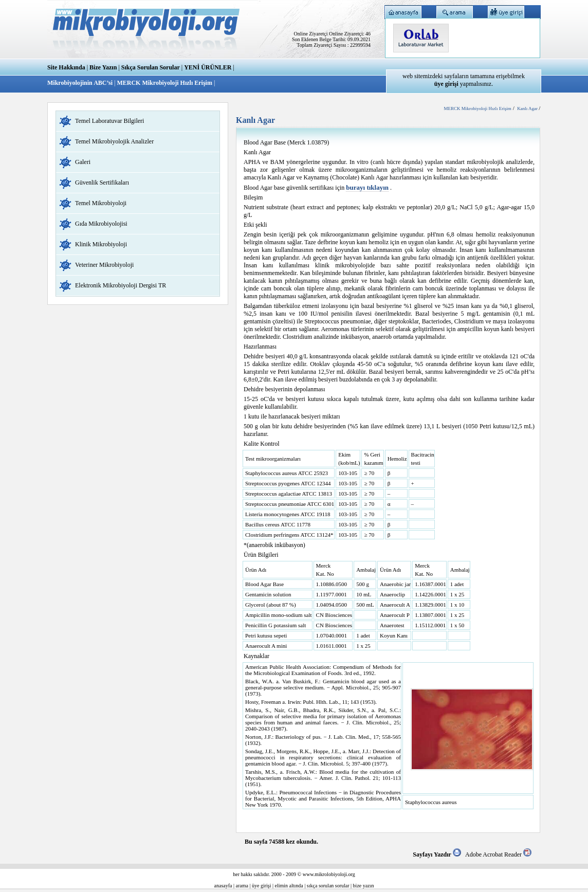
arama (242, 886)
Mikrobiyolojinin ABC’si (81, 83)
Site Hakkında (66, 67)
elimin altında (289, 886)
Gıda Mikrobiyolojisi (101, 224)
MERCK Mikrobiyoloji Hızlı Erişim (164, 83)
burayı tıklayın (367, 187)
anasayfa (223, 886)
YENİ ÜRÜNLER (208, 67)
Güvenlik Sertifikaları (102, 183)
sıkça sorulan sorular (328, 886)
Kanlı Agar (528, 108)
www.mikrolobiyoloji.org (329, 874)
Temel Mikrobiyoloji (101, 203)
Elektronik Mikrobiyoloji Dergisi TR (121, 285)
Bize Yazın (103, 67)
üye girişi (262, 886)
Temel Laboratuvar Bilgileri (109, 121)
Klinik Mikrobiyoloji (101, 244)
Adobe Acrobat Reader (498, 854)
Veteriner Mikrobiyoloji (104, 265)
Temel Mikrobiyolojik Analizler (114, 141)
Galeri (83, 162)
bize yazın (364, 886)
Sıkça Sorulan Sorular (151, 67)
